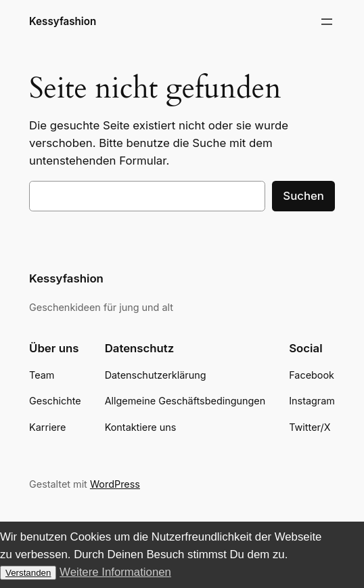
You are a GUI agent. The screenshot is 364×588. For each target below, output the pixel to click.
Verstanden (28, 573)
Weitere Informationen (115, 572)
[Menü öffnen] (327, 22)
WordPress (115, 484)
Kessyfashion (63, 21)
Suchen (303, 196)
